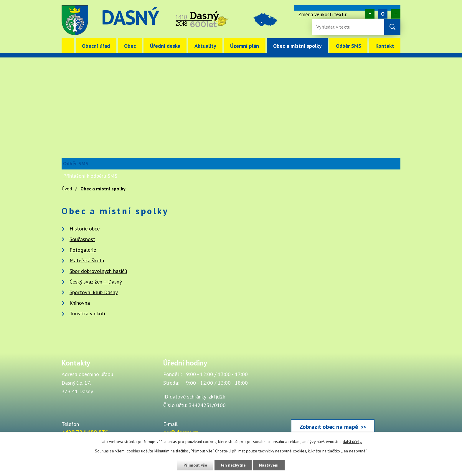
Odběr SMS (349, 46)
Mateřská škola (87, 260)
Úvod (68, 46)
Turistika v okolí (87, 313)
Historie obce (85, 229)
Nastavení (269, 465)
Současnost (82, 239)
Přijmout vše (195, 465)
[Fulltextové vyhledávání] (336, 27)
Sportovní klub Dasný (94, 292)
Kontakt (385, 46)
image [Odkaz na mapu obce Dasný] (268, 20)
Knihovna (80, 303)
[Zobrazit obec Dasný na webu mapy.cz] (333, 398)
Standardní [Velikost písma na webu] (383, 14)
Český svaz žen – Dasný (96, 282)
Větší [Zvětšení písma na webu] (396, 14)
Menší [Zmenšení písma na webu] (370, 14)
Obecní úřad (96, 46)
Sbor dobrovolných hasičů (98, 271)
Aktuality (205, 46)
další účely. (352, 442)
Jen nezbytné (233, 465)
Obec (130, 46)
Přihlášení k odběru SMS (90, 176)
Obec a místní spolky (297, 46)
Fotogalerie (83, 250)
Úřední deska (165, 46)
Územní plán (245, 46)
